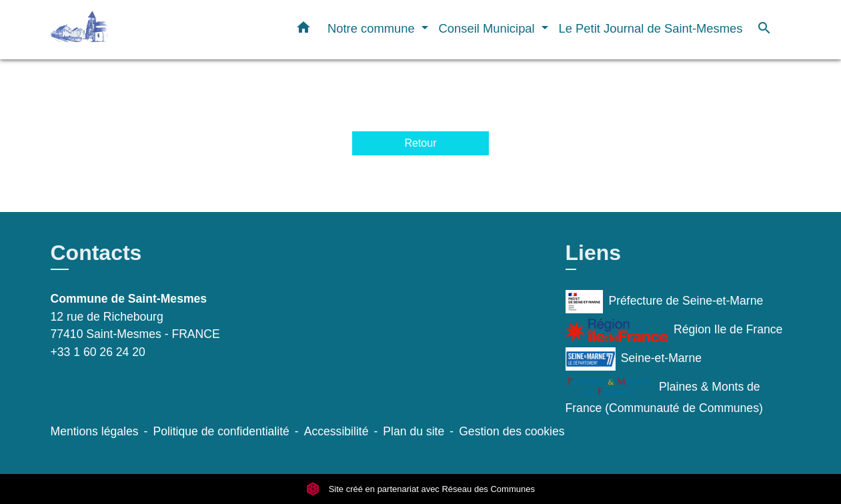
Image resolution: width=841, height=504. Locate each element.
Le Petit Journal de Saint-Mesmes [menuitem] (651, 28)
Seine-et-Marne (634, 359)
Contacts (96, 253)
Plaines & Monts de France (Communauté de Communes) (664, 395)
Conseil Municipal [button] (489, 28)
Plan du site (413, 431)
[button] (303, 30)
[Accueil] (134, 30)
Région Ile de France (674, 330)
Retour (420, 143)
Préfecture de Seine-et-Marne (665, 302)
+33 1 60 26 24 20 (98, 352)
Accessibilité (336, 431)
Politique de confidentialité (221, 431)
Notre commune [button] (373, 28)
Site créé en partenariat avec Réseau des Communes (420, 489)
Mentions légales (95, 431)
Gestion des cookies (512, 431)
